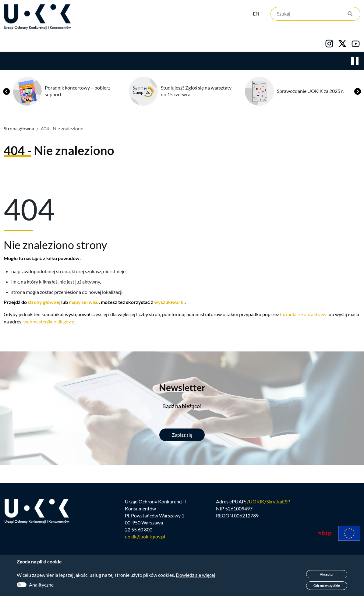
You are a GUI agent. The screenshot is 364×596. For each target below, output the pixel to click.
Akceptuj (327, 574)
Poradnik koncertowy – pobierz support (78, 92)
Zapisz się (182, 435)
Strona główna (19, 129)
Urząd (11, 43)
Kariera (208, 43)
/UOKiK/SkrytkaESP (269, 503)
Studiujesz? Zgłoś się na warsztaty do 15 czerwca (196, 92)
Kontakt (252, 43)
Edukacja (164, 43)
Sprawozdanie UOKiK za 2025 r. (310, 92)
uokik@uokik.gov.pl (145, 538)
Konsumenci (113, 43)
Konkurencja (58, 43)
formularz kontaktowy (303, 315)
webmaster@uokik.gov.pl (49, 322)
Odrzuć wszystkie (327, 585)
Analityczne (41, 585)
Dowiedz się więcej (195, 575)
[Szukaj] (315, 14)
